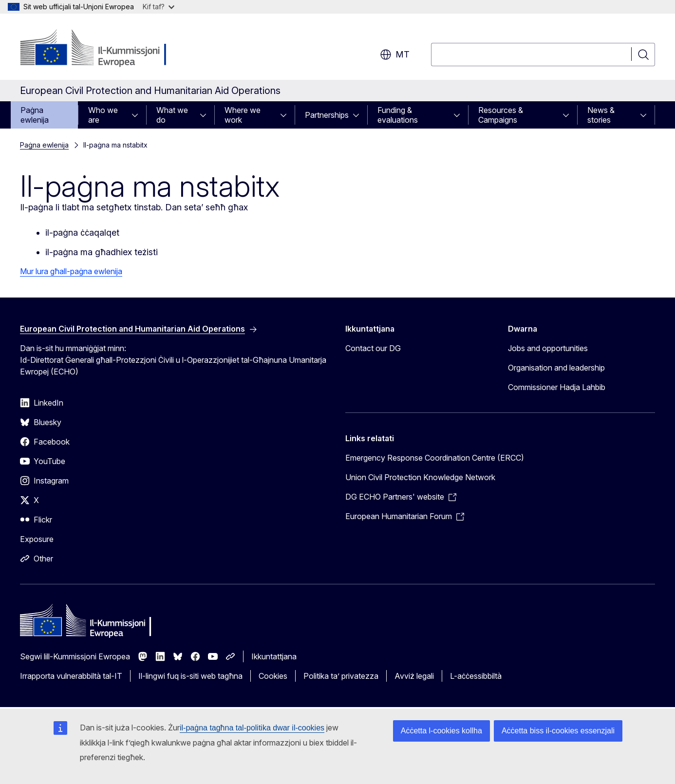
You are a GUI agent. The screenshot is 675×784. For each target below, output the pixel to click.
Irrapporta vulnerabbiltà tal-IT (71, 676)
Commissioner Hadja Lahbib (557, 387)
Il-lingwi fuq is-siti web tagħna (190, 676)
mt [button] (395, 55)
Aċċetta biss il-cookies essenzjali (558, 731)
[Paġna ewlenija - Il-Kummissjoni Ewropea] (99, 49)
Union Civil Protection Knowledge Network (420, 477)
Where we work (243, 115)
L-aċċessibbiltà (476, 676)
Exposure (37, 539)
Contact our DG (373, 348)
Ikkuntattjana (274, 656)
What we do (172, 115)
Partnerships (327, 115)
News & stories (601, 115)
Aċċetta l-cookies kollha (441, 731)
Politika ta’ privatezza (341, 676)
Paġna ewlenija (35, 115)
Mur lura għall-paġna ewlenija (71, 271)
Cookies (273, 676)
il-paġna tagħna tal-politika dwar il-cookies (252, 728)
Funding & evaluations (398, 115)
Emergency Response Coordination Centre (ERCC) (435, 458)
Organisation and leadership (556, 368)
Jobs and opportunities (548, 348)
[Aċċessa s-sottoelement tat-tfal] (138, 115)
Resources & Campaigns (501, 115)
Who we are (103, 115)
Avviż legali (414, 676)
